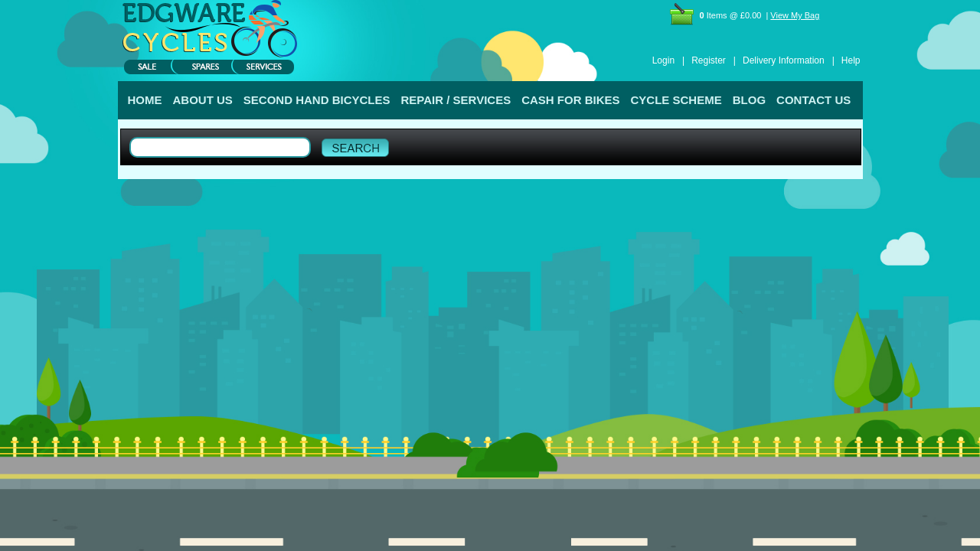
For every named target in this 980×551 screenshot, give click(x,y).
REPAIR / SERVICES (456, 100)
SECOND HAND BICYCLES (317, 100)
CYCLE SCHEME (676, 100)
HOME (145, 100)
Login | (668, 60)
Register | (714, 60)
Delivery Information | (789, 60)
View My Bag (795, 15)
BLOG (749, 100)
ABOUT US (203, 100)
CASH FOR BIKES (570, 100)
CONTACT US (813, 100)
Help (851, 60)
